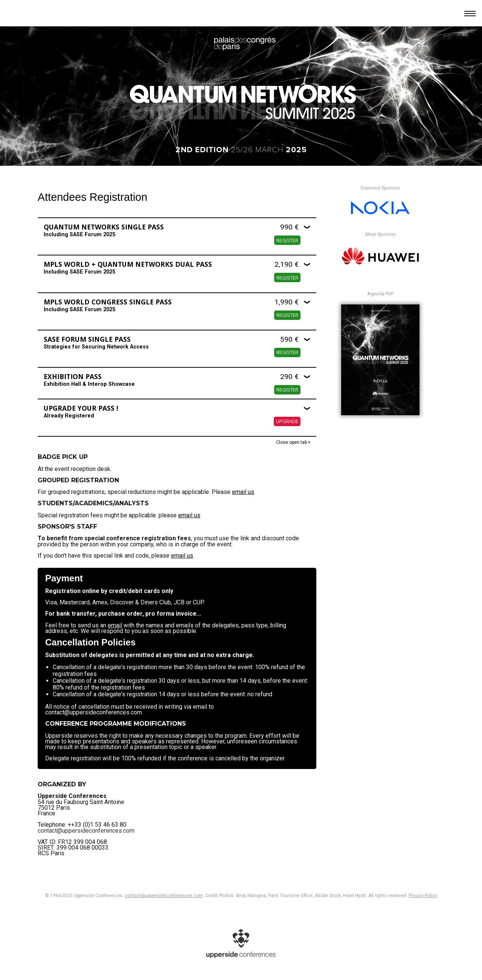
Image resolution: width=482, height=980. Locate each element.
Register (287, 240)
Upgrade (287, 421)
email (115, 625)
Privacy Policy (423, 896)
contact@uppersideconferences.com (86, 819)
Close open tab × (293, 442)
